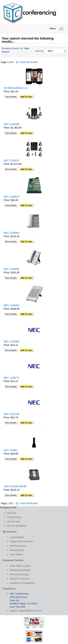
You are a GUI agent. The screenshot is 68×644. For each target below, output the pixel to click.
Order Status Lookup (20, 566)
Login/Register (17, 537)
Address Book (17, 550)
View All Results (29, 62)
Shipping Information (20, 570)
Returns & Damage (19, 574)
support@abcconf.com (30, 611)
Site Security (13, 522)
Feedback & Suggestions (22, 583)
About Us (12, 513)
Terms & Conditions (17, 526)
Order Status (16, 554)
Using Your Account (19, 579)
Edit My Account (18, 546)
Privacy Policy (14, 517)
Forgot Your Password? (21, 541)
